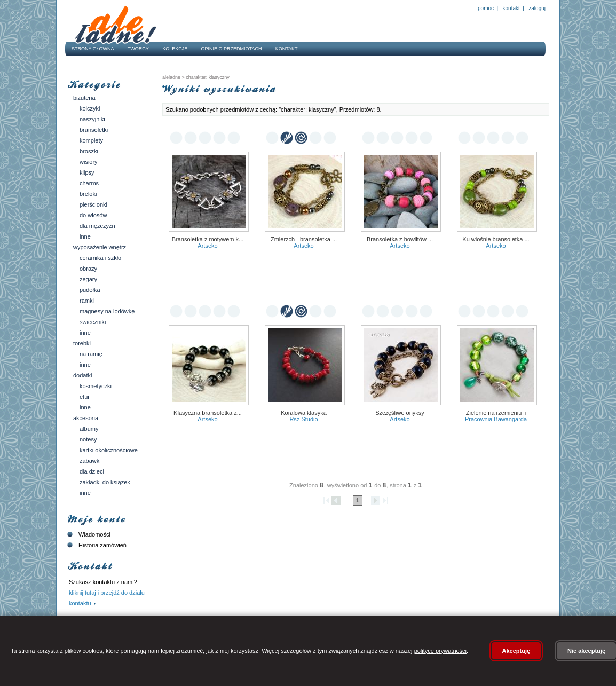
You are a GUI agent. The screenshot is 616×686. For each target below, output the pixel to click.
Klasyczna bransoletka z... (208, 413)
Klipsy (87, 172)
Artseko (207, 246)
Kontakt (511, 8)
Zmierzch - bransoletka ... (304, 239)
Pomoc (486, 8)
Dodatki (82, 375)
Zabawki (90, 461)
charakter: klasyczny (207, 77)
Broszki (89, 151)
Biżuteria (84, 98)
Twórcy (138, 49)
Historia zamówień (96, 545)
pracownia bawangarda (496, 419)
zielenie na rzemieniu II (496, 413)
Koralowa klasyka (304, 413)
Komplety (91, 140)
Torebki (82, 343)
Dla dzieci (92, 471)
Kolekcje (175, 49)
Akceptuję (516, 651)
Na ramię (91, 354)
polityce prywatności (440, 651)
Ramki (87, 301)
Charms (89, 183)
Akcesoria (86, 418)
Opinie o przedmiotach (232, 49)
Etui (84, 397)
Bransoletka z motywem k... (208, 239)
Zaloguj (536, 8)
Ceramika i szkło (100, 258)
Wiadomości (88, 534)
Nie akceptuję (586, 651)
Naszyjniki (92, 119)
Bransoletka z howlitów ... (400, 239)
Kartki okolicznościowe (109, 450)
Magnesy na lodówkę (107, 311)
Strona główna (93, 49)
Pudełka (90, 290)
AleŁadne (171, 77)
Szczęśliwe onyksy (400, 413)
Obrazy (88, 269)
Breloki (88, 194)
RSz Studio (303, 419)
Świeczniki (93, 322)
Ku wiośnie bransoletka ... (496, 239)
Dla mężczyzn (97, 226)
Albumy (89, 429)
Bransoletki (94, 130)
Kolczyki (90, 108)
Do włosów (93, 215)
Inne (85, 236)
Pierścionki (93, 204)
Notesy (88, 439)
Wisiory (89, 162)
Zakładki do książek (105, 482)
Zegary (88, 279)
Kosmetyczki (96, 386)
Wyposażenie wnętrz (100, 247)
